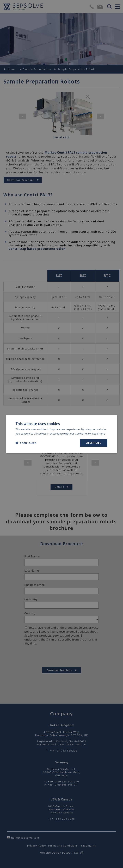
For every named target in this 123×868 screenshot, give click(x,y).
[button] (26, 443)
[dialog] (61, 434)
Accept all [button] (94, 443)
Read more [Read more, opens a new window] (99, 433)
